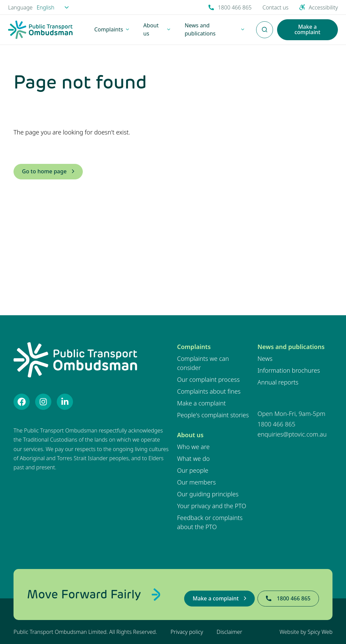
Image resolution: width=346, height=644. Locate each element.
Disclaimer (229, 632)
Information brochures (289, 370)
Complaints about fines (209, 391)
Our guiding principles (208, 494)
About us (190, 435)
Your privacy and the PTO (212, 506)
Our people (193, 470)
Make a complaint (201, 403)
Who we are (193, 447)
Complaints (194, 347)
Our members (196, 482)
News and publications (291, 347)
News (265, 358)
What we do (193, 459)
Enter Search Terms (265, 26)
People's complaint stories (213, 415)
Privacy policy (187, 632)
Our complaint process (208, 379)
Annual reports (278, 382)
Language (20, 7)
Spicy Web (320, 632)
